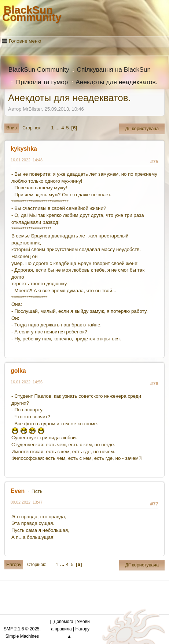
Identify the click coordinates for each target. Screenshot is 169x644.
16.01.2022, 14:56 (27, 382)
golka (18, 371)
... (58, 128)
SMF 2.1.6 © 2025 (21, 629)
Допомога (63, 622)
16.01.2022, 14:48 (27, 160)
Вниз (12, 128)
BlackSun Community (32, 13)
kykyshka (24, 149)
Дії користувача (142, 128)
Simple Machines (22, 636)
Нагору (14, 564)
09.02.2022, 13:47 (27, 502)
